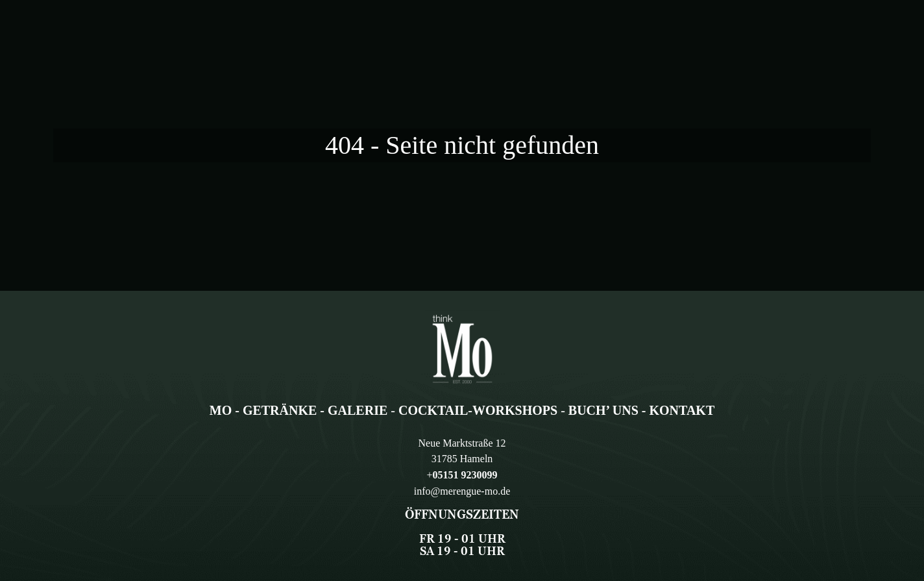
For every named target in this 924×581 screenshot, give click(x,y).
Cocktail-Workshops (478, 410)
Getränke (280, 410)
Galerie (358, 410)
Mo (221, 410)
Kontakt (682, 410)
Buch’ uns (603, 410)
